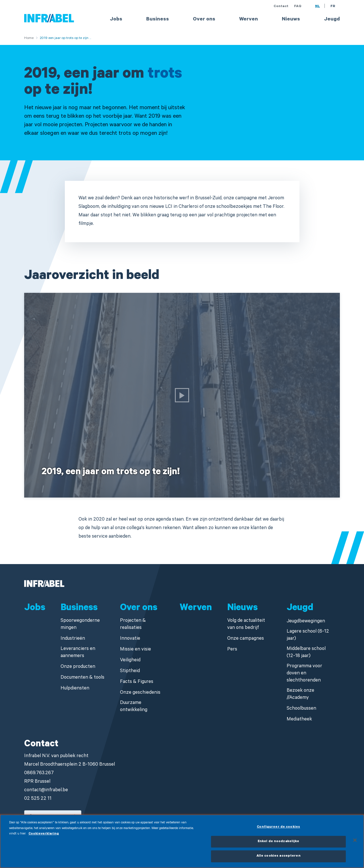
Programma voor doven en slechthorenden (304, 674)
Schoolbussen (301, 709)
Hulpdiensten (75, 689)
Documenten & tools (82, 678)
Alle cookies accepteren (279, 859)
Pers (232, 650)
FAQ (298, 7)
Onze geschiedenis (140, 693)
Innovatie (130, 639)
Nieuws (291, 20)
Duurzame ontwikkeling (134, 707)
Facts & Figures (137, 682)
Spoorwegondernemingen (80, 625)
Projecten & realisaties (133, 625)
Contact (281, 7)
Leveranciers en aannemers (78, 653)
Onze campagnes (246, 639)
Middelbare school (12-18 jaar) (306, 653)
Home (29, 38)
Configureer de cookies (278, 830)
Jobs (116, 20)
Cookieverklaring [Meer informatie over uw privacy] (44, 837)
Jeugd (332, 20)
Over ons (204, 20)
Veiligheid (130, 661)
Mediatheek (299, 720)
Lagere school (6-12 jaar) (308, 635)
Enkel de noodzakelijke (279, 845)
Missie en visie (136, 650)
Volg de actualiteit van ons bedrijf (246, 625)
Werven (249, 20)
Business (158, 20)
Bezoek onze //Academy (300, 695)
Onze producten (78, 667)
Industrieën (73, 639)
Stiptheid (130, 671)
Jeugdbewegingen (306, 622)
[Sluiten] (355, 843)
